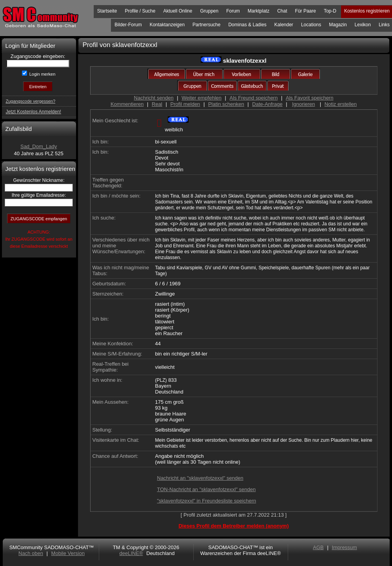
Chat (282, 11)
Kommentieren (127, 104)
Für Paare (306, 11)
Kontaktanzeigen (167, 25)
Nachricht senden (154, 98)
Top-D (330, 11)
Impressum (344, 547)
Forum (233, 11)
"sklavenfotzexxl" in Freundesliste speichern (207, 501)
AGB (318, 547)
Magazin (338, 25)
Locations (311, 25)
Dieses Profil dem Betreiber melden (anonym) (233, 526)
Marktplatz (259, 11)
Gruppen (209, 11)
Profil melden (185, 104)
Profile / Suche (140, 11)
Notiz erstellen (341, 104)
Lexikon (363, 25)
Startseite (107, 11)
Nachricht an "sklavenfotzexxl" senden (200, 478)
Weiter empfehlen (201, 98)
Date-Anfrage (267, 104)
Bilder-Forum (128, 25)
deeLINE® (131, 553)
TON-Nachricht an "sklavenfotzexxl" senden (207, 489)
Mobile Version (68, 553)
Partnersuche (206, 25)
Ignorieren (304, 104)
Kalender (284, 25)
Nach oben (31, 553)
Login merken (42, 74)
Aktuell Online (178, 11)
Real (157, 104)
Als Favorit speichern (309, 98)
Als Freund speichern (254, 98)
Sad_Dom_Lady (39, 146)
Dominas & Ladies (247, 25)
